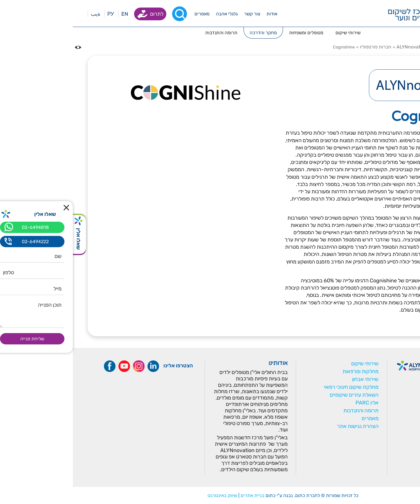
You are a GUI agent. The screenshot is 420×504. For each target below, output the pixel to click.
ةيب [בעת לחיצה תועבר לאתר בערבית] (23, 14)
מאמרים (297, 418)
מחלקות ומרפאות (288, 371)
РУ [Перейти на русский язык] (38, 14)
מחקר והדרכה (373, 47)
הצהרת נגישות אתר (285, 426)
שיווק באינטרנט (149, 495)
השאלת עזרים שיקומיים (281, 395)
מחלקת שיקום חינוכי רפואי (278, 387)
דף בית (399, 47)
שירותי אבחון (292, 379)
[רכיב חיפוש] (107, 14)
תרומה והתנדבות (288, 411)
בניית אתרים (180, 495)
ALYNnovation (339, 47)
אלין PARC (294, 403)
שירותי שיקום (292, 364)
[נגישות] (5, 47)
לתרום (84, 14)
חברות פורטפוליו (303, 47)
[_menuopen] (199, 14)
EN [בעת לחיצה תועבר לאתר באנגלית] (52, 14)
